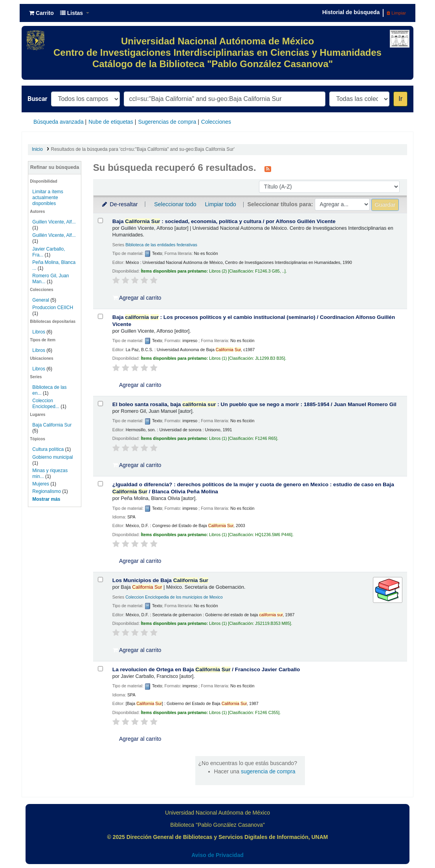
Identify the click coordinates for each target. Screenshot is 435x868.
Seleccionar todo (175, 204)
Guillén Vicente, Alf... (54, 235)
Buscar (37, 99)
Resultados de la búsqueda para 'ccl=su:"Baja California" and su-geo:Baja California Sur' (143, 149)
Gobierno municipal (52, 457)
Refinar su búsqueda (55, 167)
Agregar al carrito (137, 298)
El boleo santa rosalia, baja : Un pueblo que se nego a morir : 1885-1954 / (254, 404)
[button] (41, 13)
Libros (39, 332)
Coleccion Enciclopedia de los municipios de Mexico (174, 597)
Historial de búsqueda (351, 12)
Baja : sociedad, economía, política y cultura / (224, 221)
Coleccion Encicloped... (46, 404)
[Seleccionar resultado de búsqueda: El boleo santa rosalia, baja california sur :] (100, 404)
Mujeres (41, 484)
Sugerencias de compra (167, 122)
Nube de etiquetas (111, 122)
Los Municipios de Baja (160, 580)
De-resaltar (119, 204)
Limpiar (396, 13)
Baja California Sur (52, 425)
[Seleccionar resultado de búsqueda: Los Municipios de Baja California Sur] (100, 580)
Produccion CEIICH (53, 308)
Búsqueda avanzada (59, 122)
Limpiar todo (220, 204)
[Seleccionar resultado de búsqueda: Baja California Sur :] (100, 221)
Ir (400, 99)
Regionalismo (47, 491)
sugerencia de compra (268, 771)
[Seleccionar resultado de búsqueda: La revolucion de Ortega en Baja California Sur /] (100, 669)
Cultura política (48, 449)
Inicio (37, 149)
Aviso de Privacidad (217, 855)
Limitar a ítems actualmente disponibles (48, 198)
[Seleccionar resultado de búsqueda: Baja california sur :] (100, 316)
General (41, 300)
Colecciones (216, 122)
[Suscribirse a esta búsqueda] (268, 168)
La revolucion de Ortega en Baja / (206, 669)
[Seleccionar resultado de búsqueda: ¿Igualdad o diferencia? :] (100, 484)
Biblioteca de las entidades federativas (161, 245)
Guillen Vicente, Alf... (54, 222)
